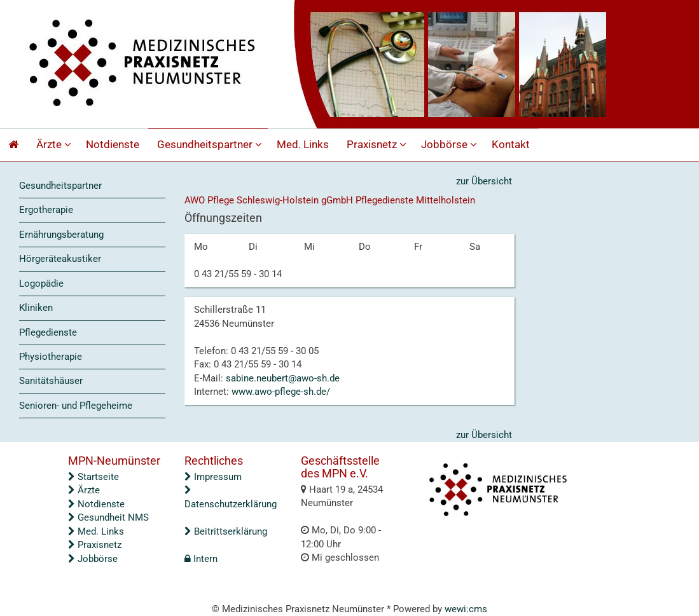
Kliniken (36, 308)
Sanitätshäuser (51, 381)
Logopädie (41, 284)
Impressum (213, 477)
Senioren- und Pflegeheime (76, 406)
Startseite (93, 477)
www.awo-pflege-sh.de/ (281, 392)
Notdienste (113, 145)
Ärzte (55, 145)
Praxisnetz (378, 145)
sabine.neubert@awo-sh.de (283, 378)
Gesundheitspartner (211, 145)
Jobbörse (451, 145)
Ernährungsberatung (61, 235)
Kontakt (511, 145)
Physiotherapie (51, 357)
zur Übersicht (484, 181)
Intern (201, 559)
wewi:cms (466, 609)
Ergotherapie (46, 210)
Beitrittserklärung (226, 531)
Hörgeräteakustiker (60, 259)
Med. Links (303, 145)
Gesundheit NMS (108, 517)
